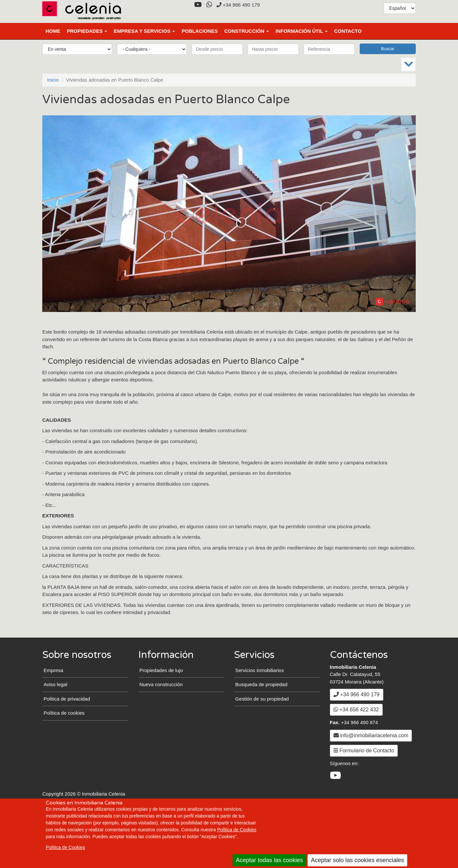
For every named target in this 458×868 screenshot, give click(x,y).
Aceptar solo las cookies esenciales (357, 860)
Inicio (53, 80)
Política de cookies (64, 758)
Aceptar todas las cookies (269, 860)
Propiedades (87, 31)
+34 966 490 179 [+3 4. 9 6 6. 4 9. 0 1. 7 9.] (238, 5)
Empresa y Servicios (144, 31)
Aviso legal (55, 730)
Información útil (302, 31)
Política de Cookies (237, 830)
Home (53, 31)
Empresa (53, 715)
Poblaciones (200, 31)
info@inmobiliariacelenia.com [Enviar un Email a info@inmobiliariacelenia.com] (371, 781)
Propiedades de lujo (161, 715)
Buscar (388, 49)
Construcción (247, 31)
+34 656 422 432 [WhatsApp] (356, 755)
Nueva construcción (161, 730)
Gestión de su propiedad (262, 744)
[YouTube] (198, 5)
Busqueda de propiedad (261, 730)
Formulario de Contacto (364, 796)
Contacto (348, 31)
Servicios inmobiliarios (259, 715)
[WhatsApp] (209, 5)
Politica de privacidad (67, 744)
